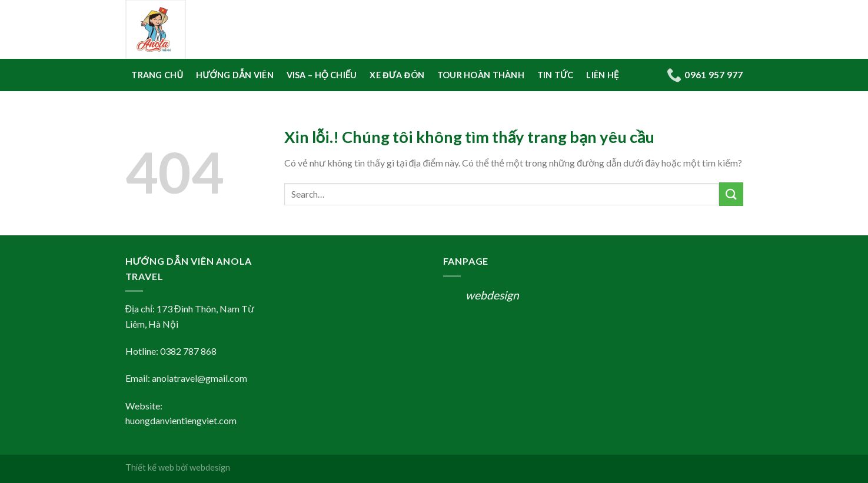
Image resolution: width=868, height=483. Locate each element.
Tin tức (556, 75)
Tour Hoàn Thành (481, 75)
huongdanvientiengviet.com (181, 420)
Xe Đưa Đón (397, 75)
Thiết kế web (150, 467)
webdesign (492, 295)
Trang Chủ (157, 75)
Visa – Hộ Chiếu (322, 75)
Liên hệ (602, 75)
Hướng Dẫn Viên (235, 75)
